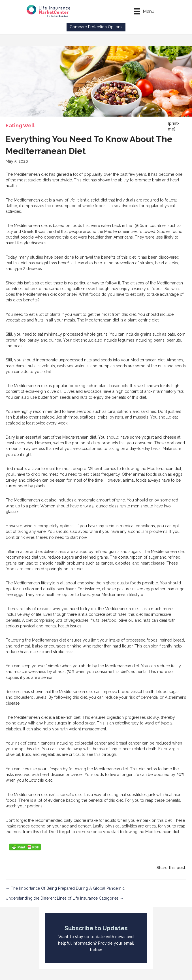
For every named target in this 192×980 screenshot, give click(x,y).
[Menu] (144, 11)
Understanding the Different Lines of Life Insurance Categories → (65, 898)
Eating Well (20, 126)
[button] (96, 27)
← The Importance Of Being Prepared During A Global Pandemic (65, 888)
